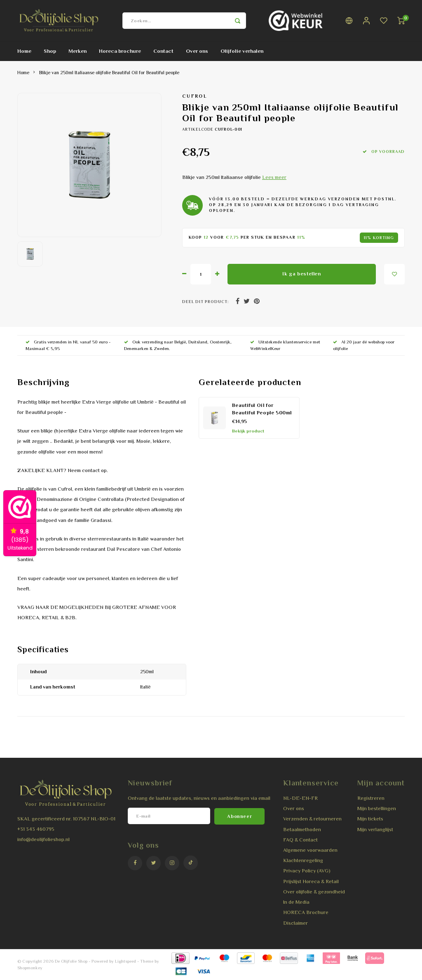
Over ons (197, 51)
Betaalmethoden (302, 830)
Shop (50, 51)
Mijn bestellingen (377, 808)
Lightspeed (125, 961)
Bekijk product (248, 431)
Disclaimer (295, 923)
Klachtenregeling (303, 860)
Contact (163, 51)
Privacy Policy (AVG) (307, 871)
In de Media (296, 902)
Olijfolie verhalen (242, 51)
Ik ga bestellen (301, 274)
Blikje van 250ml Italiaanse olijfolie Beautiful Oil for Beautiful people (109, 73)
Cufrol (195, 96)
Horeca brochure (120, 51)
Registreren (371, 798)
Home (24, 51)
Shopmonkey (30, 968)
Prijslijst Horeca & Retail (311, 881)
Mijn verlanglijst (375, 830)
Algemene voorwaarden (310, 850)
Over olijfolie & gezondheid (314, 892)
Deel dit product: (205, 302)
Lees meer (274, 177)
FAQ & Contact (300, 840)
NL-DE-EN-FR (300, 798)
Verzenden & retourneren (312, 819)
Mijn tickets (370, 819)
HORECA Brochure (306, 912)
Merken (77, 51)
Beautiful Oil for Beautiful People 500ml (262, 409)
